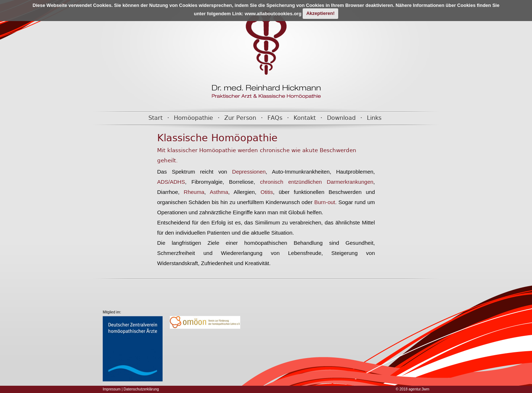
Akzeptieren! (320, 13)
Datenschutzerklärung (141, 389)
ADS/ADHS (171, 182)
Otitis (265, 192)
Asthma (217, 192)
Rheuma (192, 192)
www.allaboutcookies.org (273, 13)
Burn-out (325, 202)
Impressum (112, 389)
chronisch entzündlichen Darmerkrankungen (316, 182)
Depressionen (246, 172)
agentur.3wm (419, 389)
